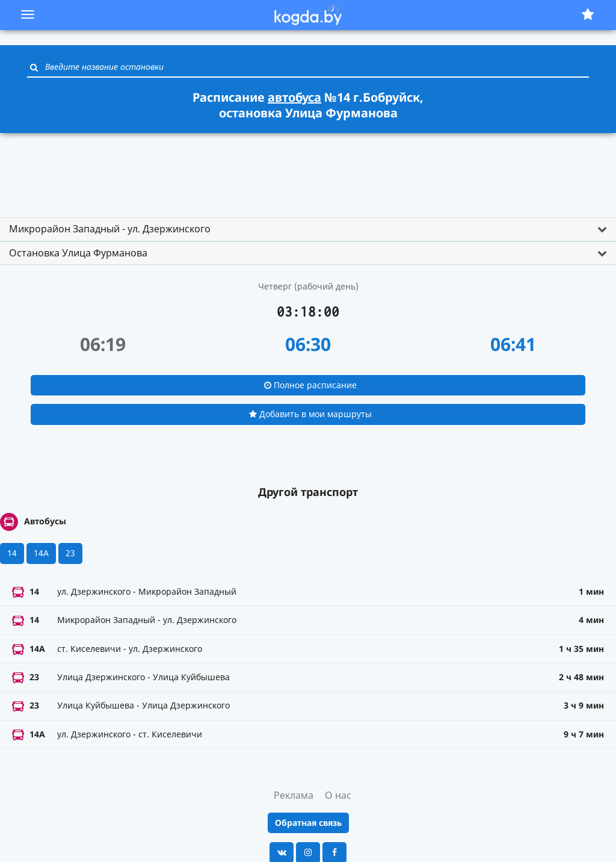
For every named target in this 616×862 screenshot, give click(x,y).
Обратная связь (308, 823)
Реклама (294, 795)
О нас (338, 795)
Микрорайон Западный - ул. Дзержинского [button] (110, 229)
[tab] (308, 229)
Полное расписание (310, 385)
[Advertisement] (308, 170)
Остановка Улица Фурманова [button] (78, 253)
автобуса (294, 97)
